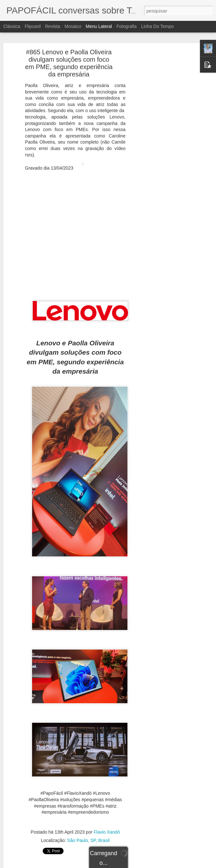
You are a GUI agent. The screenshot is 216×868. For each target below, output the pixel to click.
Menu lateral (99, 26)
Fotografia (127, 26)
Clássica (12, 26)
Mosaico (73, 26)
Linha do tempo (158, 26)
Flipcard (33, 26)
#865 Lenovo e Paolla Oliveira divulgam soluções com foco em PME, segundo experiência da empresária (69, 60)
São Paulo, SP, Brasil (88, 837)
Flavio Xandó (107, 829)
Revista (52, 26)
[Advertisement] (161, 150)
